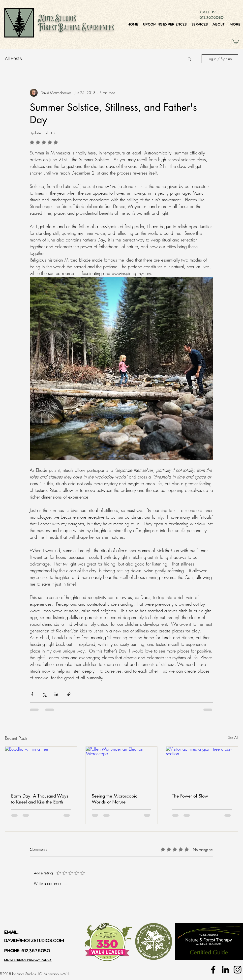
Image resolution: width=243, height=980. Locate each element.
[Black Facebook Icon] (213, 970)
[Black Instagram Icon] (238, 970)
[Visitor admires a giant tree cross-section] (202, 767)
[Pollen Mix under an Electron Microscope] (122, 767)
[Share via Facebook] (32, 694)
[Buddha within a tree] (41, 767)
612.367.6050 (212, 17)
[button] (235, 41)
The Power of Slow (190, 796)
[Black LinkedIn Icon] (225, 970)
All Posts (13, 59)
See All (233, 737)
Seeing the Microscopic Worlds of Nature (115, 799)
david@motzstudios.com (34, 940)
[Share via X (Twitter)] (44, 694)
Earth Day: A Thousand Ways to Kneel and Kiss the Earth (40, 799)
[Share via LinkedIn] (56, 694)
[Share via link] (69, 694)
